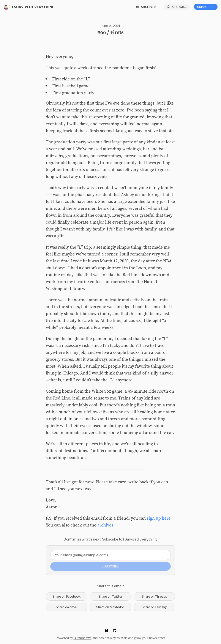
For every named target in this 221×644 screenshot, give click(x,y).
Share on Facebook (67, 596)
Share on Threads (154, 596)
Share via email (67, 607)
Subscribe (206, 7)
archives (105, 525)
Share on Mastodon (110, 607)
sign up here (159, 518)
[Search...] (177, 7)
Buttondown (83, 638)
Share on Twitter (110, 596)
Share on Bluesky (154, 607)
